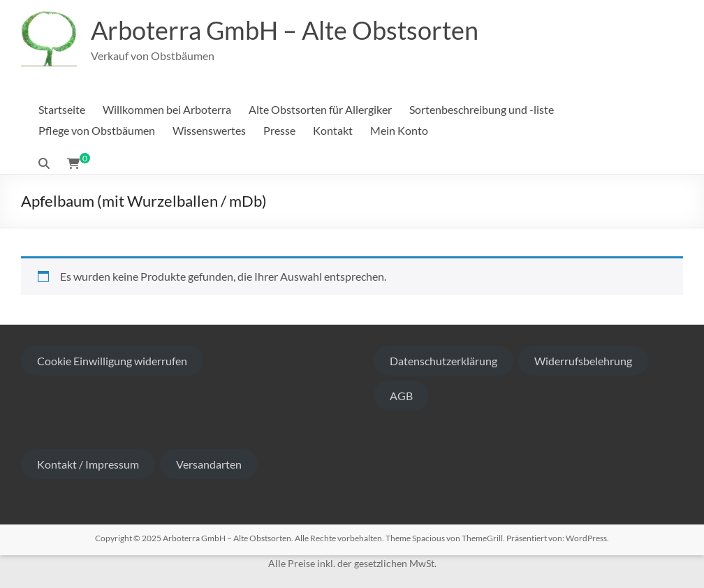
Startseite (62, 109)
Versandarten (209, 464)
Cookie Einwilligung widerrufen (112, 361)
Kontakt (333, 130)
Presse (279, 130)
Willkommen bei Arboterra (167, 109)
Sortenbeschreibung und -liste (482, 109)
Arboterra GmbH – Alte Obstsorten (285, 30)
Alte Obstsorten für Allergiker (320, 109)
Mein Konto (399, 130)
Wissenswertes (209, 130)
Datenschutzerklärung (443, 361)
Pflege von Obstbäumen (97, 130)
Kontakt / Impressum (88, 464)
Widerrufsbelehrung (583, 361)
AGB (401, 396)
